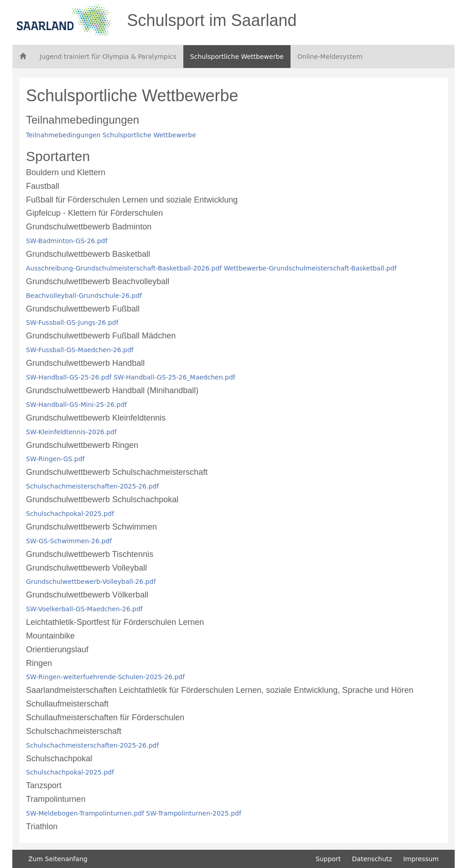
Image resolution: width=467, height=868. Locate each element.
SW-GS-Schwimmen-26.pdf (69, 541)
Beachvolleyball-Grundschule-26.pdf (84, 296)
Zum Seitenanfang (58, 859)
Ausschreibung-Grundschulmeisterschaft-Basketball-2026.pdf (124, 268)
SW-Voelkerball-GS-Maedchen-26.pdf (84, 609)
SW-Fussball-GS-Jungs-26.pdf (72, 322)
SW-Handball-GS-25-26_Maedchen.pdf (174, 377)
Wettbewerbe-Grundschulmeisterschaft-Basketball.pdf (310, 268)
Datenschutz (372, 859)
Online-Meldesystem (330, 57)
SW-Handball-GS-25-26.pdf (69, 377)
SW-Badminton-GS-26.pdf (67, 241)
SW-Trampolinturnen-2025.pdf (194, 813)
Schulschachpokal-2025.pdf (70, 514)
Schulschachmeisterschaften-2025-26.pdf (92, 486)
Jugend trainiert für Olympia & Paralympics (108, 57)
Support (328, 859)
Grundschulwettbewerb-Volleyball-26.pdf (91, 582)
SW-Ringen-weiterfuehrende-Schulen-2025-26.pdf (105, 677)
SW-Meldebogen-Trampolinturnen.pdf (85, 813)
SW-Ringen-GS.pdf (55, 459)
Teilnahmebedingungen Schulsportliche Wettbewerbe (111, 135)
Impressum (421, 859)
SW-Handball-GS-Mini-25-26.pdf (76, 405)
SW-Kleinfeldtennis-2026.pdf (71, 432)
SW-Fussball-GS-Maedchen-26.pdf (80, 350)
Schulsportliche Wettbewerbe (237, 57)
